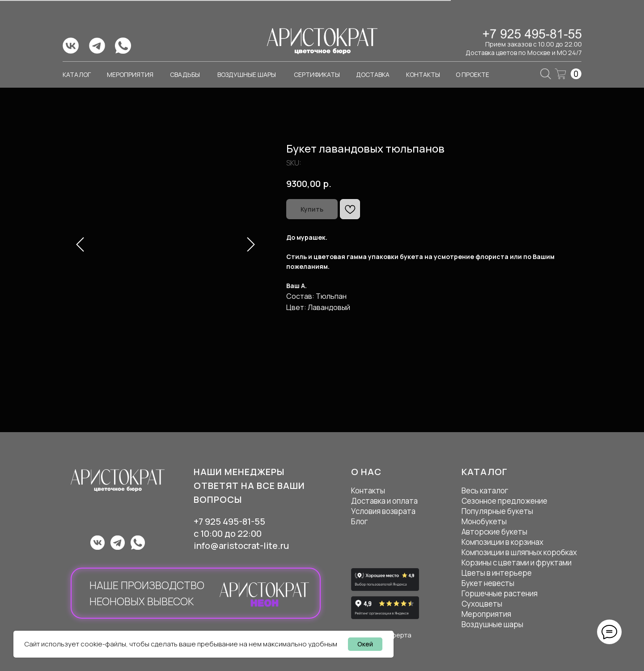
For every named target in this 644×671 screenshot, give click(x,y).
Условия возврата (383, 511)
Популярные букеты (497, 511)
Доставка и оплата (384, 501)
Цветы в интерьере (497, 573)
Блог (360, 521)
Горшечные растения (500, 593)
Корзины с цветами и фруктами (517, 563)
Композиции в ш (489, 552)
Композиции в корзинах (502, 542)
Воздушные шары (492, 624)
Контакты (368, 491)
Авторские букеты (494, 532)
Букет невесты (488, 583)
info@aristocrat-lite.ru (241, 546)
